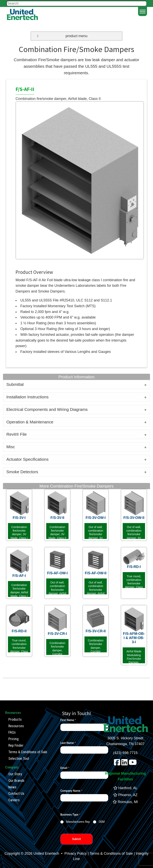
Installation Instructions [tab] (27, 397)
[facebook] (117, 764)
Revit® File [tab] (17, 434)
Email (65, 768)
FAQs (12, 732)
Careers (14, 800)
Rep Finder (16, 745)
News (12, 787)
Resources (16, 726)
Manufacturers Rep (78, 822)
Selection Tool (19, 758)
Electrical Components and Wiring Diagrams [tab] (47, 409)
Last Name (68, 743)
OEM (102, 822)
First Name (68, 720)
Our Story (15, 774)
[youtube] (133, 764)
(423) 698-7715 (125, 753)
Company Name (71, 791)
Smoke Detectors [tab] (22, 472)
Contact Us (16, 793)
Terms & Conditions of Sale (28, 752)
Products (15, 719)
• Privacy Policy (73, 854)
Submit (77, 839)
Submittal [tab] (15, 384)
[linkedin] (125, 764)
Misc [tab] (11, 447)
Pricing (13, 739)
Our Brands (16, 781)
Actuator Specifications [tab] (27, 459)
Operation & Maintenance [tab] (30, 422)
